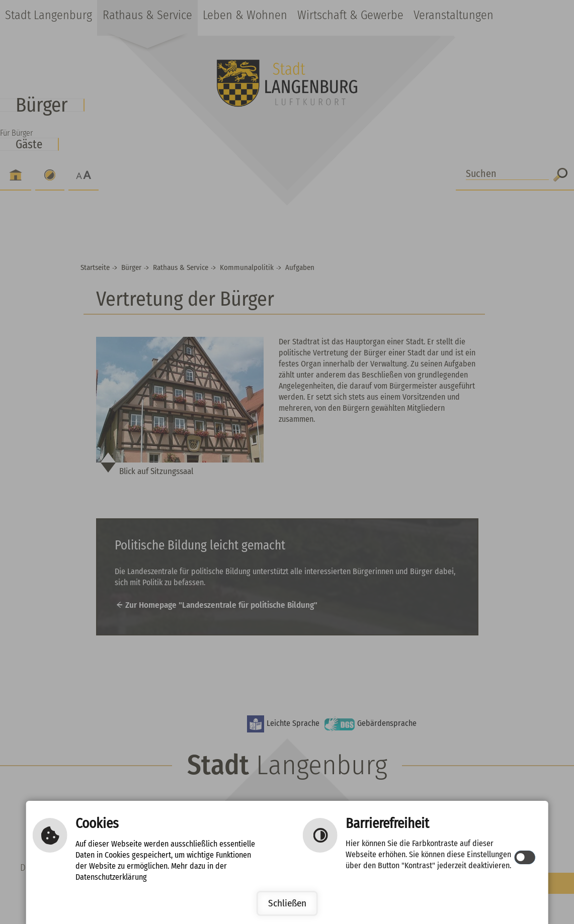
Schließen (287, 903)
